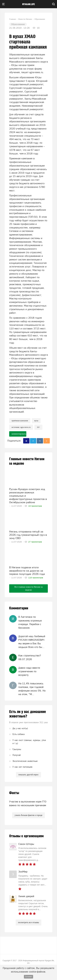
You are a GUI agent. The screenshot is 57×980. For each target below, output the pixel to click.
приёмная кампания (20, 421)
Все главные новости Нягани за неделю (29, 588)
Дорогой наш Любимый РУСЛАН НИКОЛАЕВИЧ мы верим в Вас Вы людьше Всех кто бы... (32, 642)
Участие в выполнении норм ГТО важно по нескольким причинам (28, 803)
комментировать (19, 434)
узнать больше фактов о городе (28, 815)
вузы (36, 421)
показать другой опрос (28, 775)
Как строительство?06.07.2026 (30, 657)
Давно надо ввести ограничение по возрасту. (29, 671)
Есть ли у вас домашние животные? (28, 714)
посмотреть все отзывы (29, 922)
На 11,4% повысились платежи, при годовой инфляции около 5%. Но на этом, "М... (32, 689)
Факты (14, 793)
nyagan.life (29, 4)
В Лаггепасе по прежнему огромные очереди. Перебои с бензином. (30, 622)
